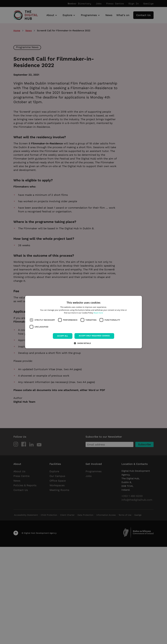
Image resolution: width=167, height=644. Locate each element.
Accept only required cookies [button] (94, 336)
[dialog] (83, 322)
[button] (83, 343)
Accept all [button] (63, 336)
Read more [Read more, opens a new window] (98, 313)
